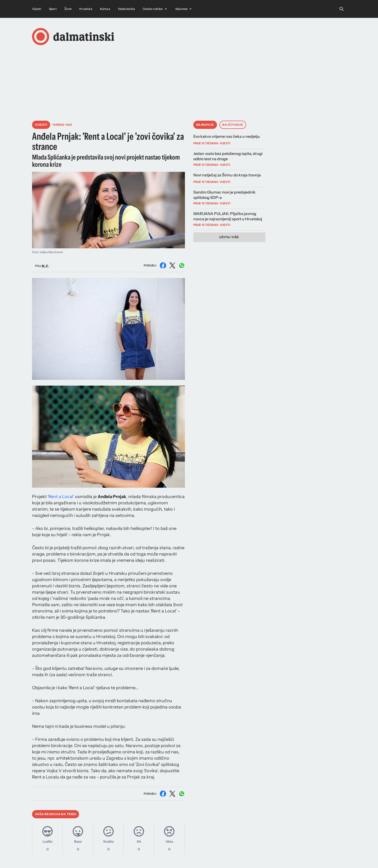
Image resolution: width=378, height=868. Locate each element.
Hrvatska (86, 9)
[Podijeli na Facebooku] (163, 265)
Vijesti (37, 9)
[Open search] (342, 9)
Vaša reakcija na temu (56, 814)
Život (68, 9)
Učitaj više (229, 237)
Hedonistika (127, 9)
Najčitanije (233, 125)
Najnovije (205, 125)
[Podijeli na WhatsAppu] (182, 265)
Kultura (105, 9)
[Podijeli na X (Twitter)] (172, 265)
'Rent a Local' (61, 497)
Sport (53, 9)
